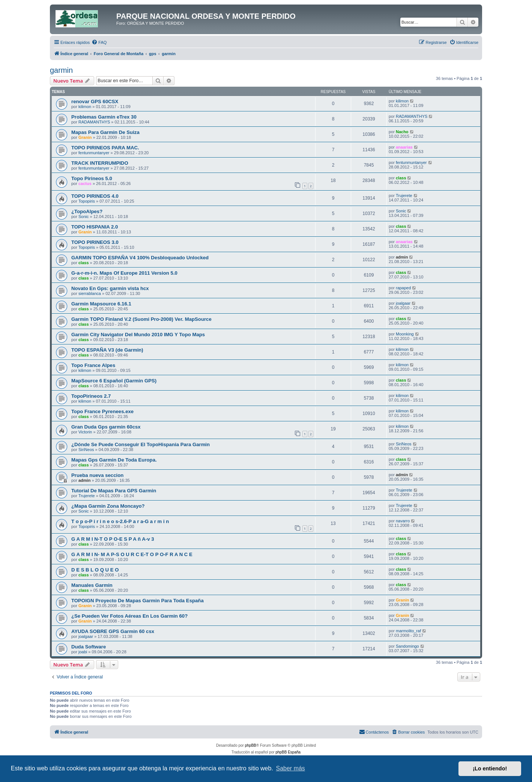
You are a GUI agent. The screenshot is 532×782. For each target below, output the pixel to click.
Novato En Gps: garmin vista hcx (110, 288)
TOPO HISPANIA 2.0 (95, 227)
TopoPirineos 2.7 (91, 396)
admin (402, 257)
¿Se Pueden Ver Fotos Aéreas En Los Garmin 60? (129, 616)
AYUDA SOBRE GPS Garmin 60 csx (113, 631)
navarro (403, 521)
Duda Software (89, 647)
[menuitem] (99, 42)
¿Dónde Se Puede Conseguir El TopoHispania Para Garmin (141, 444)
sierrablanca (90, 293)
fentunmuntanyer (94, 153)
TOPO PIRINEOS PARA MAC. (105, 148)
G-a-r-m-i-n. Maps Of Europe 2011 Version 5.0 (124, 273)
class (401, 178)
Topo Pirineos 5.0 (92, 178)
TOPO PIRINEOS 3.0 (95, 242)
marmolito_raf (408, 631)
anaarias (404, 147)
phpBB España (288, 752)
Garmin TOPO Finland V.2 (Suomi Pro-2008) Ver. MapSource (141, 319)
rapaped (403, 288)
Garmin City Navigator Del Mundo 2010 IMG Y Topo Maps (138, 335)
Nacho (402, 132)
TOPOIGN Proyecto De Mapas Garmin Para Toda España (138, 601)
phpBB (251, 745)
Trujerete (404, 195)
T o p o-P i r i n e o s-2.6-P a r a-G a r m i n (120, 521)
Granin (85, 137)
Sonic (84, 217)
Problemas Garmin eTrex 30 (104, 117)
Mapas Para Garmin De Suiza (105, 132)
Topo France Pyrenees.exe (102, 411)
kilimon (85, 107)
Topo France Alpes (93, 365)
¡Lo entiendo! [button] (490, 768)
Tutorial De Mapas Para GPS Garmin (114, 491)
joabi (83, 652)
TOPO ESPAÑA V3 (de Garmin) (107, 350)
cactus (85, 183)
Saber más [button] (291, 768)
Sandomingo (407, 646)
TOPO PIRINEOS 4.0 (95, 196)
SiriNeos (86, 450)
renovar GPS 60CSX (95, 102)
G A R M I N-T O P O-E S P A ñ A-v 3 (113, 539)
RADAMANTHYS (94, 122)
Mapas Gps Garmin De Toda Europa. (114, 460)
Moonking (405, 334)
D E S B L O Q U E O (95, 570)
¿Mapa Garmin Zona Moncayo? (108, 506)
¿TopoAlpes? (87, 211)
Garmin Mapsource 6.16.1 (101, 304)
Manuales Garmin (92, 585)
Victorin (85, 432)
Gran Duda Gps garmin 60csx (106, 427)
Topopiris (87, 201)
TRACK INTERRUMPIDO (100, 163)
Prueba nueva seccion (97, 475)
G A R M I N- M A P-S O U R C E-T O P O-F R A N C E (132, 554)
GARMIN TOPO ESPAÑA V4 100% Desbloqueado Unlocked (140, 258)
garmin (61, 70)
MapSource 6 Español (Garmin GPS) (114, 381)
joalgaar (403, 303)
